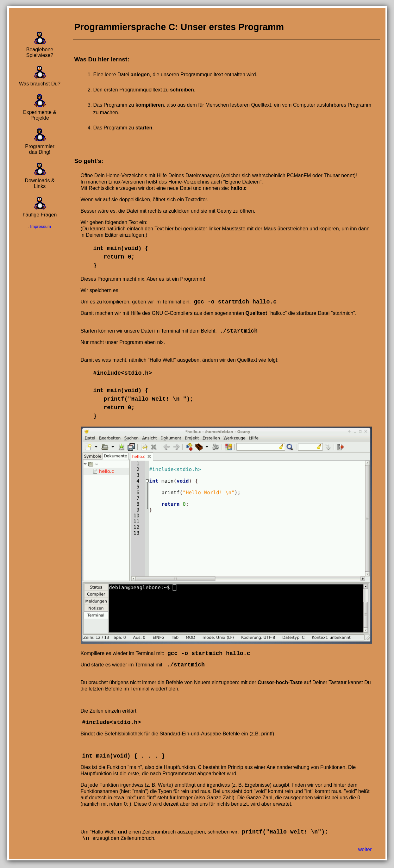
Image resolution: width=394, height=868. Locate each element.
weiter (365, 855)
